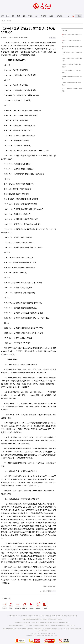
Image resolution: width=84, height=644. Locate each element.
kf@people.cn (27, 622)
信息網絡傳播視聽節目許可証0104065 (13, 629)
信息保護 (69, 616)
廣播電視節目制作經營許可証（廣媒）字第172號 (63, 626)
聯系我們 (75, 616)
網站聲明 (58, 616)
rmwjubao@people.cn (64, 622)
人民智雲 (38, 605)
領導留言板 (25, 605)
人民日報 (4, 605)
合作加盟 (42, 616)
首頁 (2, 16)
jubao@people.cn (58, 619)
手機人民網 (18, 605)
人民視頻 (31, 605)
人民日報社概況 (11, 616)
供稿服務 (47, 616)
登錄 (79, 16)
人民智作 (45, 605)
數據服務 (53, 616)
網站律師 (64, 616)
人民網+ (11, 605)
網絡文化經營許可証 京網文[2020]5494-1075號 (35, 629)
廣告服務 (36, 616)
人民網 (3, 21)
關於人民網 (19, 616)
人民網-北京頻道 (23, 38)
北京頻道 (9, 21)
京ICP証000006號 (70, 629)
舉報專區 (44, 16)
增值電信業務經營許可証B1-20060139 (40, 626)
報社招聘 (25, 616)
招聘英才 (30, 616)
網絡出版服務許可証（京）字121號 (56, 629)
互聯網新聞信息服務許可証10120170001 (19, 626)
